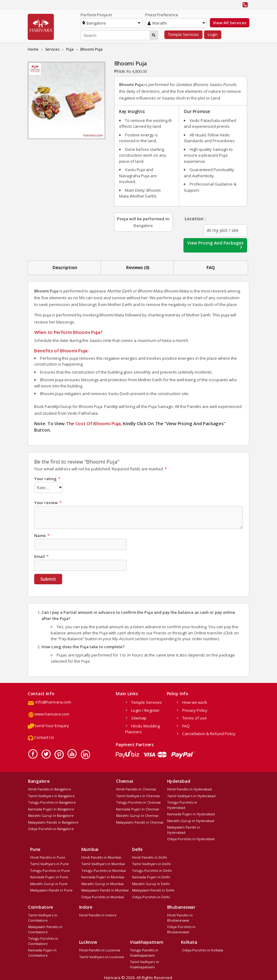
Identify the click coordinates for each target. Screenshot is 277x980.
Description (65, 267)
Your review (48, 502)
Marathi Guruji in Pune (49, 883)
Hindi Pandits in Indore (98, 914)
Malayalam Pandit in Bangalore (53, 821)
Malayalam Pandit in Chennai (140, 821)
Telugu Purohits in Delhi (152, 870)
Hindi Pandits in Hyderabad (189, 788)
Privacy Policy (195, 709)
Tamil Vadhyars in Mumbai (103, 863)
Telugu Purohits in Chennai (138, 801)
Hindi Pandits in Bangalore (50, 788)
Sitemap (139, 717)
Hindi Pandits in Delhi (150, 856)
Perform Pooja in (96, 15)
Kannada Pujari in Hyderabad (191, 813)
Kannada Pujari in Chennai (138, 808)
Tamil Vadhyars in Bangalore (51, 795)
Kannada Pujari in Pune (49, 876)
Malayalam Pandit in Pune (51, 889)
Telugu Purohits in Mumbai (104, 870)
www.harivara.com (48, 713)
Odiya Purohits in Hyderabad (191, 838)
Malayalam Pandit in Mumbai (105, 889)
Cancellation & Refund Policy (209, 733)
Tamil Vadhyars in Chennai (138, 795)
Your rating (47, 479)
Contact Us (41, 736)
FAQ (211, 267)
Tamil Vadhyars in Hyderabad (191, 795)
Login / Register (145, 709)
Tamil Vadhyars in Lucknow (102, 956)
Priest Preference (162, 15)
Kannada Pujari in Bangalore (51, 808)
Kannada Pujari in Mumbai (103, 876)
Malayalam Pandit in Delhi (153, 889)
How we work (195, 701)
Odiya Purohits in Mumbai (103, 896)
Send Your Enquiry (48, 725)
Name (42, 535)
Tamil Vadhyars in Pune (50, 863)
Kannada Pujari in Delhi (151, 876)
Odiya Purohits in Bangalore (51, 828)
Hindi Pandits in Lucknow (100, 949)
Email (41, 555)
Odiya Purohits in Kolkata (202, 949)
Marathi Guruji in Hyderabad (191, 820)
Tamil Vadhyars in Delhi (151, 863)
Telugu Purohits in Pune (50, 870)
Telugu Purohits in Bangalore (52, 801)
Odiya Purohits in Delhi (151, 896)
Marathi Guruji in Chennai (137, 815)
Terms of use (195, 717)
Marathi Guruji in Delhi (151, 883)
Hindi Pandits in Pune (48, 856)
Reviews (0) (138, 267)
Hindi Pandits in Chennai (136, 788)
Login (213, 34)
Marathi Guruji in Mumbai (102, 883)
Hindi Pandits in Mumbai (101, 856)
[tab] (65, 268)
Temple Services (183, 34)
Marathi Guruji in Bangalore (51, 815)
